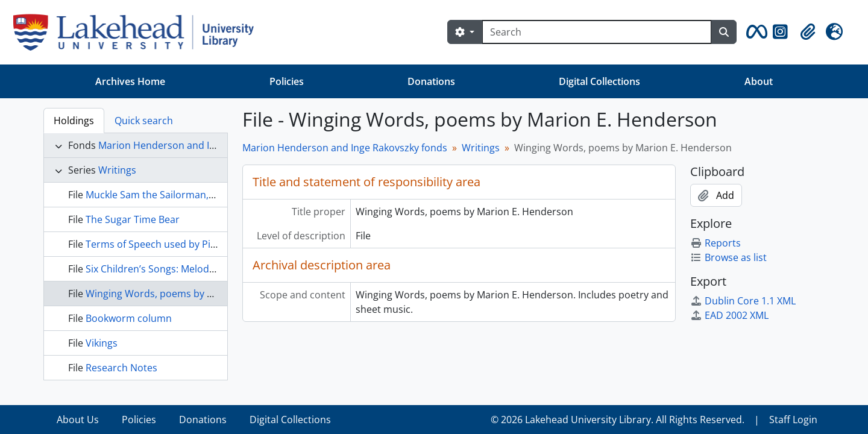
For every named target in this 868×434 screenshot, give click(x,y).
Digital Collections (599, 81)
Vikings (102, 343)
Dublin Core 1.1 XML (743, 301)
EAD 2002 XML (729, 315)
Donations (431, 81)
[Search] (597, 32)
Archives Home (130, 81)
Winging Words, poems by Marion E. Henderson (194, 294)
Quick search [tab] (144, 121)
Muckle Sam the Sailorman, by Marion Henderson (198, 195)
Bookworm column (129, 318)
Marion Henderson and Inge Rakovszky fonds (201, 145)
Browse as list (728, 257)
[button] (755, 32)
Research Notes (121, 368)
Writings (117, 170)
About (759, 81)
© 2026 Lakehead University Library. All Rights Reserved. (618, 420)
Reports (715, 243)
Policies (287, 81)
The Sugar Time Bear (133, 219)
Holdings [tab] (74, 121)
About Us (78, 420)
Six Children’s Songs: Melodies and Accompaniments (205, 269)
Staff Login (793, 420)
